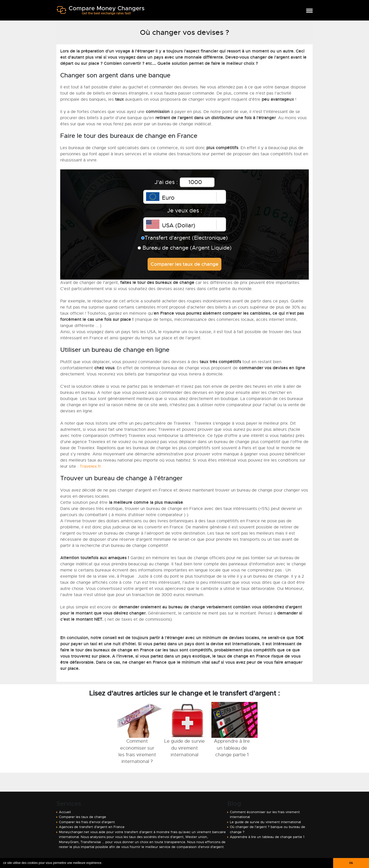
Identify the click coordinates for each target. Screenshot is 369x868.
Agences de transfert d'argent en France (92, 827)
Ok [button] (351, 863)
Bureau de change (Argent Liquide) (185, 248)
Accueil (65, 812)
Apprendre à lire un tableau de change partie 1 (267, 837)
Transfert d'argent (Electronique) (184, 238)
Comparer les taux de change (83, 817)
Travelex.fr (90, 466)
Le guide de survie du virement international (265, 822)
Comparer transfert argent (100, 12)
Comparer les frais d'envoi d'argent (87, 822)
